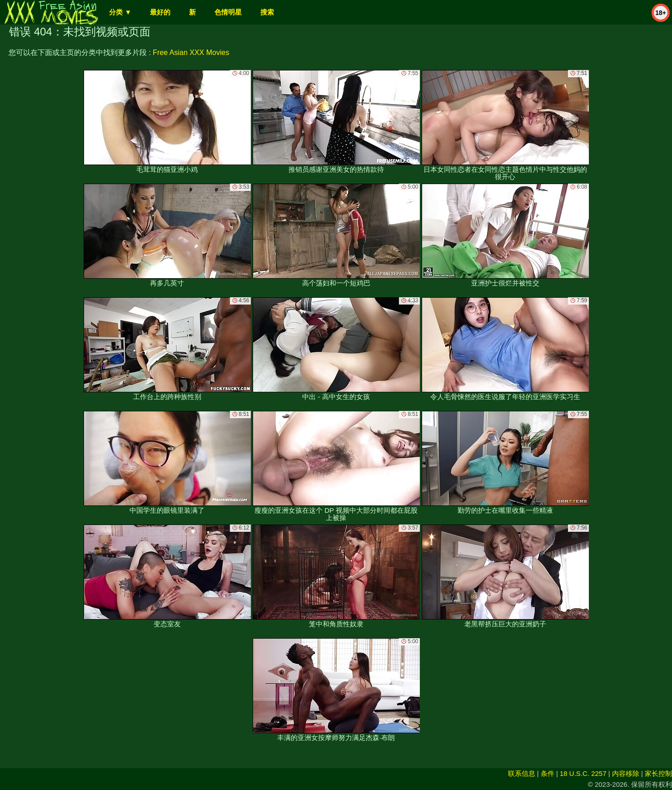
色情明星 (228, 12)
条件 (548, 773)
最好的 (160, 12)
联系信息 (522, 773)
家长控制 (658, 773)
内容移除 (626, 773)
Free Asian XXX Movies (191, 52)
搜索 (267, 12)
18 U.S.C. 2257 (583, 773)
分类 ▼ (120, 12)
